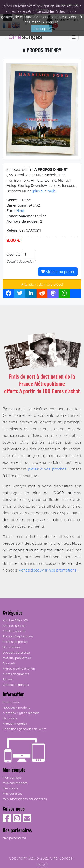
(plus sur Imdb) (44, 191)
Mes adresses (12, 794)
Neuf (20, 211)
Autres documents (16, 674)
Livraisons (10, 718)
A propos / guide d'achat (21, 713)
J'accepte (41, 29)
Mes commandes (15, 783)
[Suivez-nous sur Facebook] (7, 821)
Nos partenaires (14, 838)
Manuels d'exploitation (19, 669)
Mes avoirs (10, 788)
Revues (8, 679)
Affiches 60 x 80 (14, 626)
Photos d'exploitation (18, 636)
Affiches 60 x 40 (14, 631)
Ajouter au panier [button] (58, 272)
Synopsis (9, 663)
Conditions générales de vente (25, 729)
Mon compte (12, 777)
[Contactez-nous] (27, 821)
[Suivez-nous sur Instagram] (17, 821)
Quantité (14, 254)
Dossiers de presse (16, 652)
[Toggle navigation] (74, 37)
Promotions (11, 702)
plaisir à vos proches (47, 469)
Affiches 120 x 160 (15, 620)
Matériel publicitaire (17, 658)
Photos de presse (15, 642)
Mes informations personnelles (25, 799)
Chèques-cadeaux (16, 685)
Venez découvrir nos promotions (47, 570)
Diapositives (11, 647)
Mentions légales (15, 724)
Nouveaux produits (16, 707)
